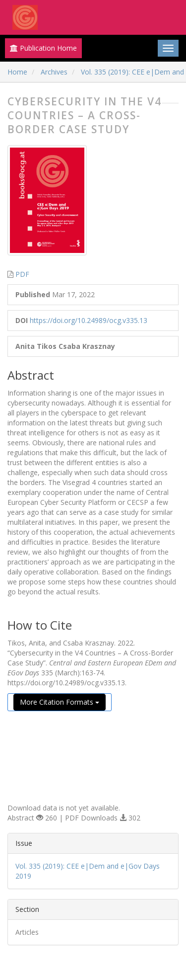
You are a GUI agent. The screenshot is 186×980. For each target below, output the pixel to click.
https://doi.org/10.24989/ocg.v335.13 (89, 320)
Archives (54, 72)
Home (17, 72)
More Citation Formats (60, 702)
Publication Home (43, 48)
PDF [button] (22, 274)
